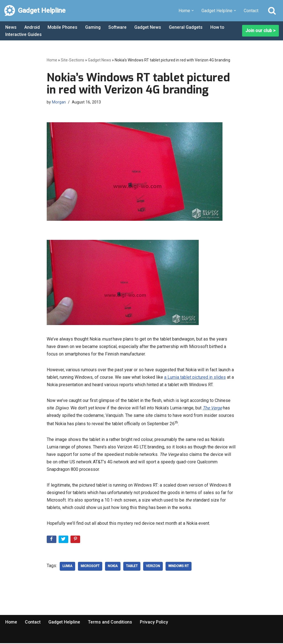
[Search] (272, 11)
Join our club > (260, 31)
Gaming (94, 27)
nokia (113, 567)
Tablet (132, 567)
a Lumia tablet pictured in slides (195, 377)
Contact (251, 11)
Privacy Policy (155, 623)
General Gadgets (188, 27)
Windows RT (179, 567)
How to (220, 27)
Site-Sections (73, 60)
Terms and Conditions (111, 623)
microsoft (90, 567)
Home (52, 60)
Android (32, 27)
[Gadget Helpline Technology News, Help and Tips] (35, 11)
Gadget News (150, 27)
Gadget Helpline (65, 623)
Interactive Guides (23, 34)
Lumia (67, 567)
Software (119, 27)
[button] (193, 11)
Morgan (59, 102)
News (11, 27)
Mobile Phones (63, 27)
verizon (153, 567)
